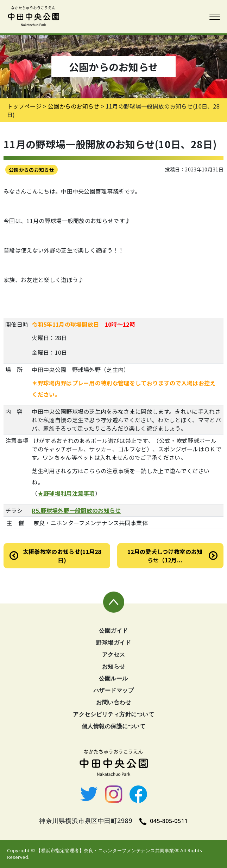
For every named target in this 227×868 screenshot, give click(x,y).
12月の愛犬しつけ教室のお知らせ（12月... (165, 556)
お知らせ (114, 666)
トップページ (24, 106)
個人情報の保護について (114, 726)
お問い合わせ (113, 702)
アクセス (114, 654)
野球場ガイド (113, 642)
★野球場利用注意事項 (66, 493)
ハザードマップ (114, 690)
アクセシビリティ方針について (113, 714)
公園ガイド (113, 631)
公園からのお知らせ (31, 170)
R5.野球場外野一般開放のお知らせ (76, 510)
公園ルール (113, 678)
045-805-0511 (164, 821)
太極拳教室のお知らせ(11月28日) (62, 556)
